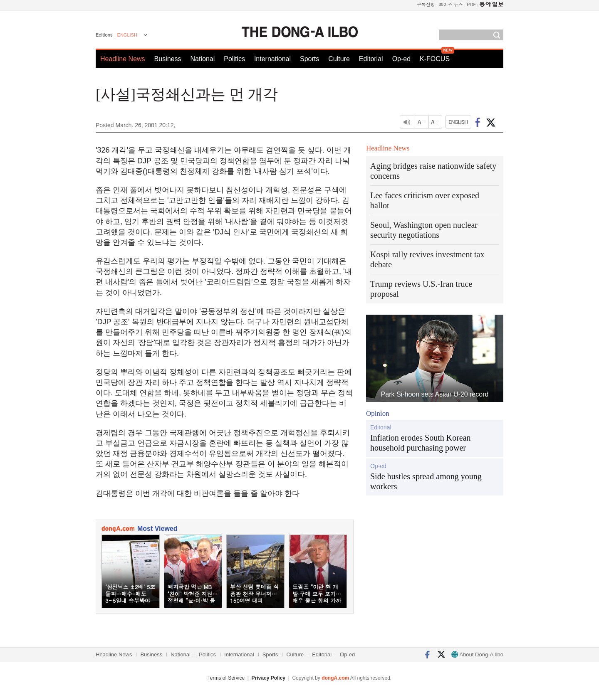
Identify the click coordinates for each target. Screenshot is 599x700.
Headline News (123, 59)
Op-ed (401, 59)
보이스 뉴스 (451, 4)
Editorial (371, 59)
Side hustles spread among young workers (426, 481)
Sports (309, 59)
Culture (339, 59)
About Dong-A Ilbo (477, 654)
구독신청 (426, 4)
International (272, 59)
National (203, 59)
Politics (234, 59)
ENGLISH (127, 35)
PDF (471, 4)
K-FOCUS (435, 59)
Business (168, 59)
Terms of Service (226, 678)
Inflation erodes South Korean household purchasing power (421, 443)
